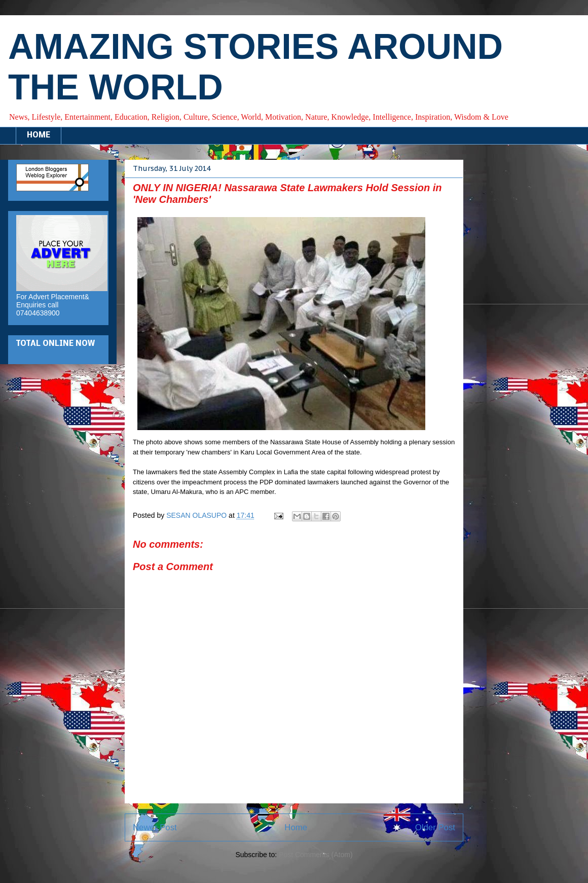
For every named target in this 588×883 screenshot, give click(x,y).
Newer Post (155, 827)
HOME (39, 135)
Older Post (435, 827)
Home (296, 827)
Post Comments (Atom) (316, 855)
